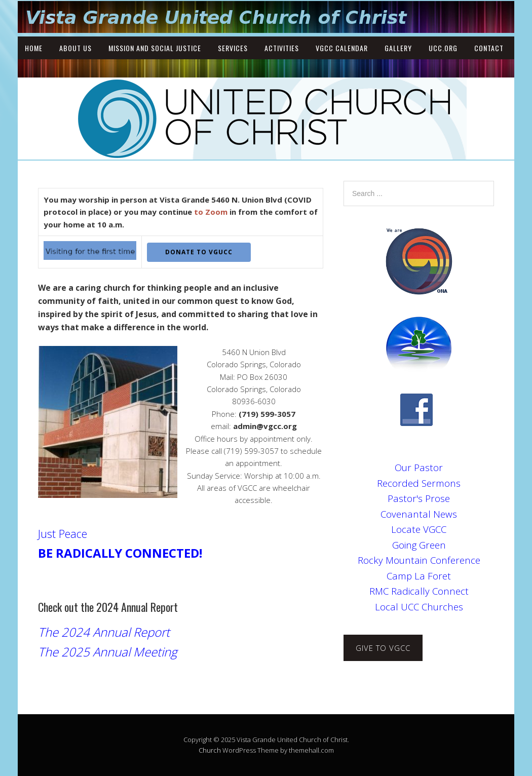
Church (210, 750)
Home (34, 48)
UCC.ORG (443, 48)
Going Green (419, 545)
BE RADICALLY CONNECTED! (120, 553)
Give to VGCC (383, 648)
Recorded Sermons (419, 483)
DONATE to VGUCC (199, 252)
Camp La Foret (419, 576)
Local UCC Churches (419, 607)
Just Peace (63, 534)
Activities (282, 48)
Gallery (398, 48)
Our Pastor (419, 467)
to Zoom (211, 212)
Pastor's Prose (419, 498)
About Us (75, 48)
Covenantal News (419, 514)
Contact (489, 48)
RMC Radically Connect (419, 591)
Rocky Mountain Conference (419, 560)
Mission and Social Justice (155, 48)
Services (233, 48)
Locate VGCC (419, 529)
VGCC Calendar (342, 48)
